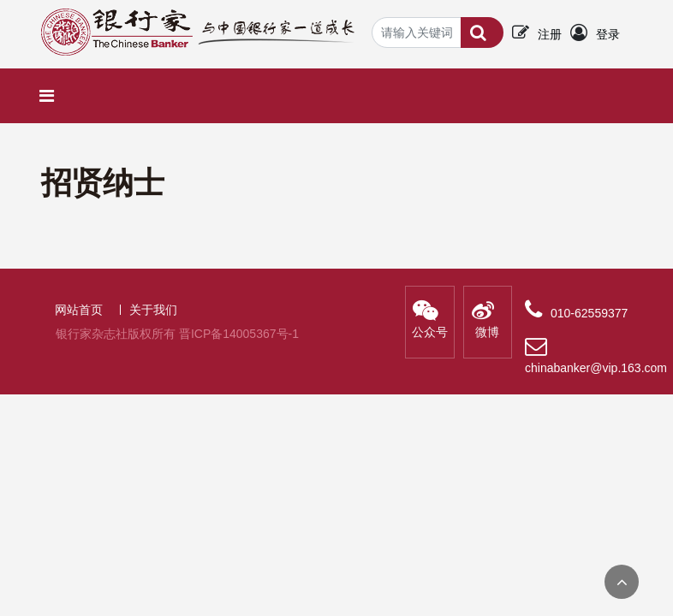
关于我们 (153, 310)
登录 (608, 34)
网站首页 (79, 310)
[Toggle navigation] (51, 96)
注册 (550, 34)
